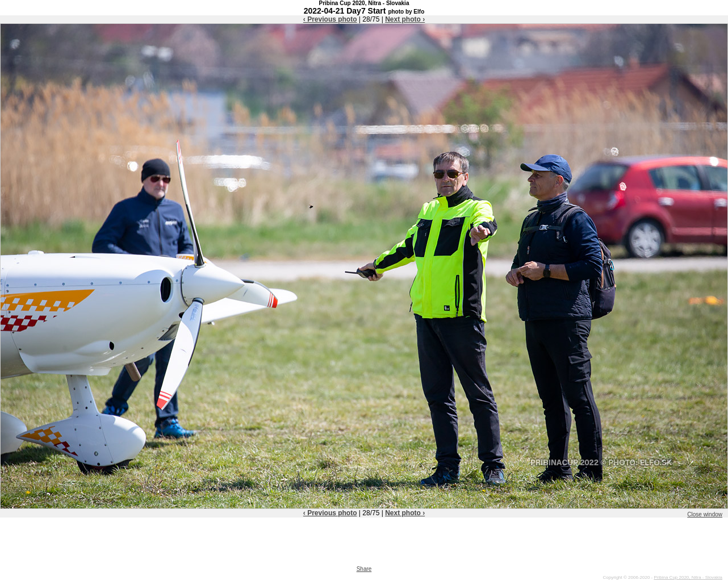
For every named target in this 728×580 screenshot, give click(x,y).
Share (364, 569)
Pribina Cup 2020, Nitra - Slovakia (688, 577)
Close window (705, 514)
